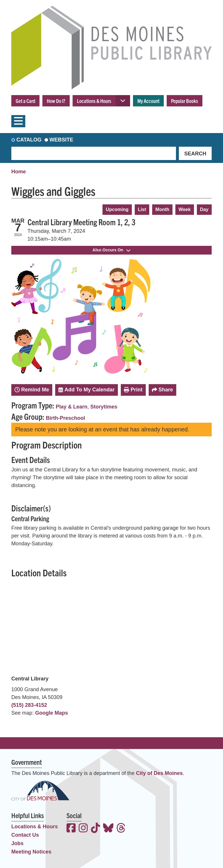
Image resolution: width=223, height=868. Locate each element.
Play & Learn (72, 407)
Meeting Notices (31, 852)
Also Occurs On (112, 250)
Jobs (17, 843)
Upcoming (117, 209)
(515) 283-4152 (29, 705)
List (142, 209)
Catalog (29, 140)
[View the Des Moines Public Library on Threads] (121, 829)
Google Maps (52, 713)
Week (185, 209)
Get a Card (25, 101)
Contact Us (25, 835)
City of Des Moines (159, 773)
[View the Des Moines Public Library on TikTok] (96, 829)
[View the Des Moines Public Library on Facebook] (71, 829)
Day (204, 209)
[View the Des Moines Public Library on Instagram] (83, 829)
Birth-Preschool (65, 418)
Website (61, 140)
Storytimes (104, 407)
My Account (148, 101)
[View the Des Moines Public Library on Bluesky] (108, 829)
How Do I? (56, 101)
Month (162, 209)
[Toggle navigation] (18, 121)
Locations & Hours (94, 101)
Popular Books (185, 101)
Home (19, 172)
